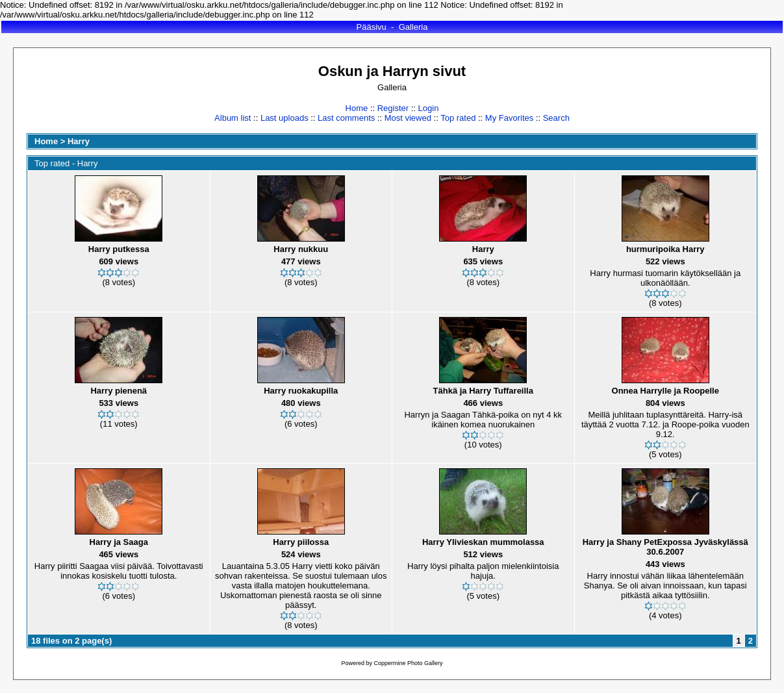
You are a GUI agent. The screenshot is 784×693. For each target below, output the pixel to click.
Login (429, 108)
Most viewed (408, 118)
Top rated (458, 118)
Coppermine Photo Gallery (408, 663)
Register (393, 108)
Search (556, 118)
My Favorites (509, 118)
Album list (233, 118)
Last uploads (285, 118)
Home (357, 108)
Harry (79, 141)
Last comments (346, 118)
